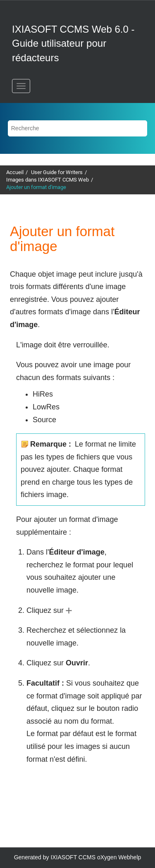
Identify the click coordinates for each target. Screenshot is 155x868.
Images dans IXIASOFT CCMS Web (48, 180)
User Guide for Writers (57, 172)
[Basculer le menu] (21, 86)
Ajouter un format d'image (36, 187)
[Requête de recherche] (78, 128)
